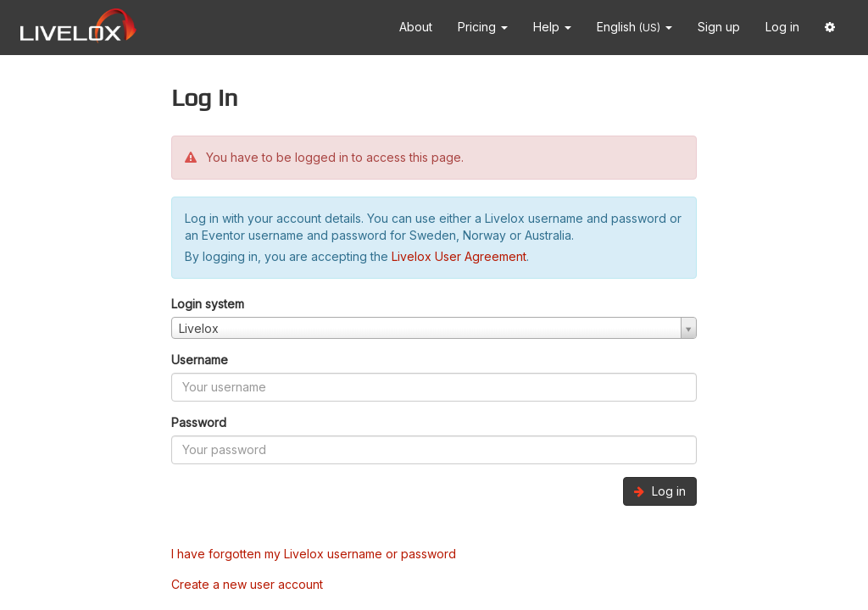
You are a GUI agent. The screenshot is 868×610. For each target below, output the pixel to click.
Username (200, 360)
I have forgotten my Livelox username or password (314, 554)
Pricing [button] (483, 27)
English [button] (634, 27)
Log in (782, 27)
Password (199, 422)
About (416, 27)
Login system (208, 304)
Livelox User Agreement (459, 256)
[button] (830, 28)
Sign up (719, 27)
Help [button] (552, 27)
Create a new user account (247, 584)
